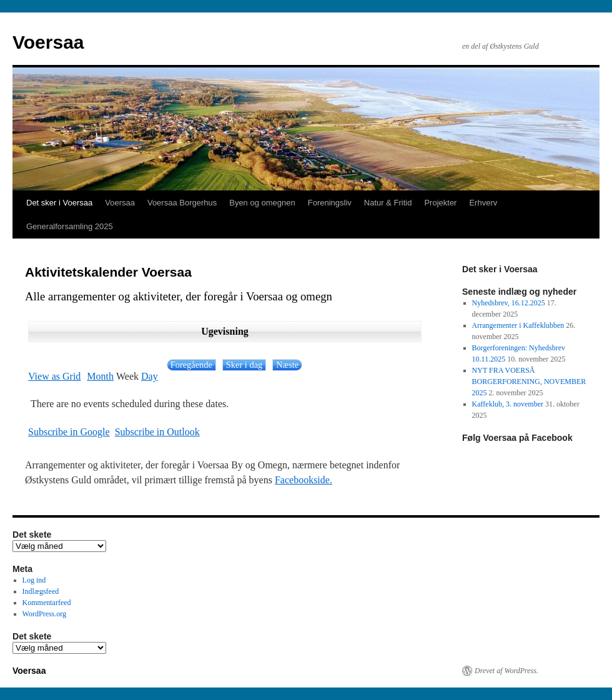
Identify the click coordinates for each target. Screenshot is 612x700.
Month (100, 377)
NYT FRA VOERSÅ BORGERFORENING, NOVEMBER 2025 (529, 382)
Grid (54, 377)
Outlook (157, 432)
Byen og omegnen (262, 203)
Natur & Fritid (388, 203)
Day (150, 377)
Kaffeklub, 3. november (508, 404)
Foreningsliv (330, 203)
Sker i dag (244, 365)
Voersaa (48, 42)
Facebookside (302, 480)
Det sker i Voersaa (59, 203)
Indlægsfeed (41, 591)
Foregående (191, 365)
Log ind (34, 580)
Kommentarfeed (47, 603)
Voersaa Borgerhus (182, 203)
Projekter (440, 203)
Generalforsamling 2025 (70, 226)
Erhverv (483, 203)
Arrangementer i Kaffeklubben (518, 325)
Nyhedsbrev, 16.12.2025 (509, 303)
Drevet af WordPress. (506, 671)
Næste (287, 365)
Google (69, 432)
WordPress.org (44, 614)
